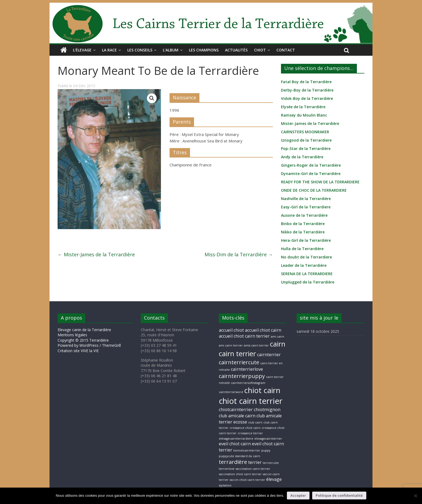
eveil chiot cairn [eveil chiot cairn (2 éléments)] (235, 444)
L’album (171, 50)
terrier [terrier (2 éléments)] (255, 462)
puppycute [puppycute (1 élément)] (226, 456)
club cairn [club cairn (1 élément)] (255, 422)
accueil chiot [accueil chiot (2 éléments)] (231, 330)
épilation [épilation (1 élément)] (225, 485)
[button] (152, 98)
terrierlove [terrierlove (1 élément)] (227, 469)
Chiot (260, 50)
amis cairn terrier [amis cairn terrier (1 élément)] (256, 345)
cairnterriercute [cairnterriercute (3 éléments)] (239, 362)
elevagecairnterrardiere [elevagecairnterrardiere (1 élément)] (236, 439)
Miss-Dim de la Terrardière (239, 254)
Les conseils (140, 50)
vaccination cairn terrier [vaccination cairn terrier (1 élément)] (253, 469)
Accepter (298, 495)
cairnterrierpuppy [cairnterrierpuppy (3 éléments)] (242, 376)
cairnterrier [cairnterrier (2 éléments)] (269, 355)
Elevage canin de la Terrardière (84, 330)
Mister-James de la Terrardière (96, 254)
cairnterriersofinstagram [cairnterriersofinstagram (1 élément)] (248, 383)
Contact (286, 50)
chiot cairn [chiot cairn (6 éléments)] (262, 390)
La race (109, 50)
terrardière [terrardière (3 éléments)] (233, 462)
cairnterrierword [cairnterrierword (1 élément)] (231, 392)
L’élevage (82, 50)
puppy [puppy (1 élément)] (266, 450)
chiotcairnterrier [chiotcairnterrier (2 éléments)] (236, 409)
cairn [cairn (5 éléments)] (278, 344)
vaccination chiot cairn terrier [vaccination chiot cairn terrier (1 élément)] (240, 474)
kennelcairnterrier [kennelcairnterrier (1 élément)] (247, 450)
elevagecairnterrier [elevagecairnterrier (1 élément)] (268, 439)
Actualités (236, 50)
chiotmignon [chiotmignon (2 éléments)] (267, 409)
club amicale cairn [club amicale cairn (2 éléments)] (237, 416)
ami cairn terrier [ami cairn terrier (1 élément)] (231, 345)
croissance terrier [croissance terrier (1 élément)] (250, 433)
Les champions (204, 50)
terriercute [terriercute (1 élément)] (271, 463)
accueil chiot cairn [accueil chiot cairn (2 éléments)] (263, 330)
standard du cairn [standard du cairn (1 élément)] (248, 456)
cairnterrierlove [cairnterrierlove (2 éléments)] (247, 369)
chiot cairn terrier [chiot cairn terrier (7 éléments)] (251, 401)
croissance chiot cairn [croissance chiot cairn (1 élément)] (245, 428)
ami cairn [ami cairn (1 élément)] (277, 337)
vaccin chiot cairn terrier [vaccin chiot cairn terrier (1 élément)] (247, 480)
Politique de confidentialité (339, 495)
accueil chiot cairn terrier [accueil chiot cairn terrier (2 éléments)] (244, 336)
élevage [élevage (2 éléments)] (274, 479)
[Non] (415, 496)
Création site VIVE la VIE (78, 351)
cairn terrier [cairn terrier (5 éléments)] (237, 354)
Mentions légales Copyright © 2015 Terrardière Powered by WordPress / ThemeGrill (89, 340)
